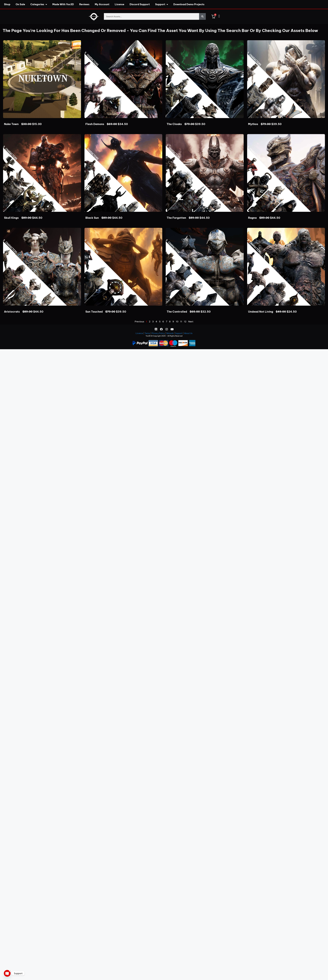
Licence (139, 333)
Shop (7, 4)
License (119, 4)
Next (191, 322)
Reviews (84, 4)
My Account (102, 4)
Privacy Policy (158, 333)
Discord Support (140, 4)
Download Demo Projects (189, 4)
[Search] (202, 16)
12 (185, 322)
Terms (147, 333)
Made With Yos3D (63, 4)
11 (181, 322)
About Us (188, 333)
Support (162, 4)
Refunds (170, 333)
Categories (39, 4)
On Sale (20, 4)
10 (177, 322)
